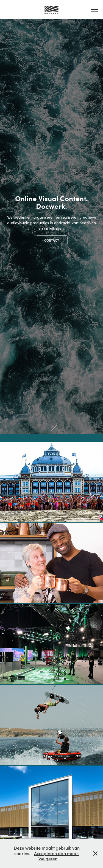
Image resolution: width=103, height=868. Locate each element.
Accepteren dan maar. (56, 853)
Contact (52, 240)
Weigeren (48, 859)
